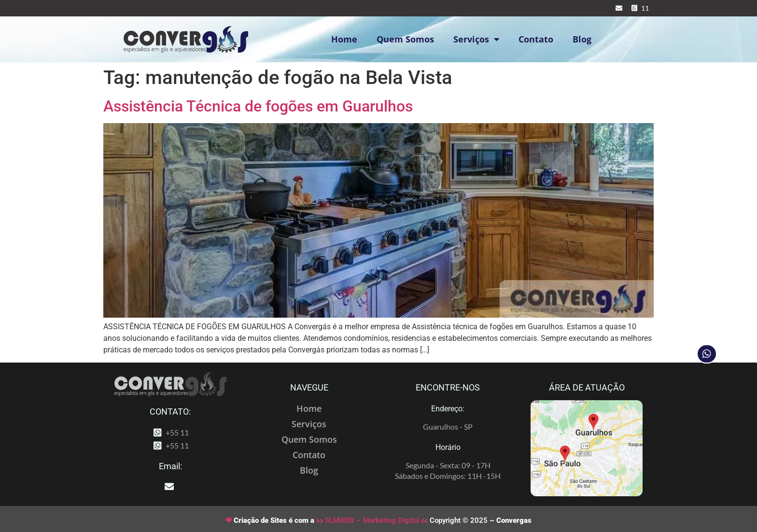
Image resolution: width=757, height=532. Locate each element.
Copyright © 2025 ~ (480, 520)
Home (344, 39)
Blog (582, 39)
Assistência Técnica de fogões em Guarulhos (258, 106)
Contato (536, 39)
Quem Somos (405, 39)
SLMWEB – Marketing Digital (372, 520)
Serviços (476, 39)
